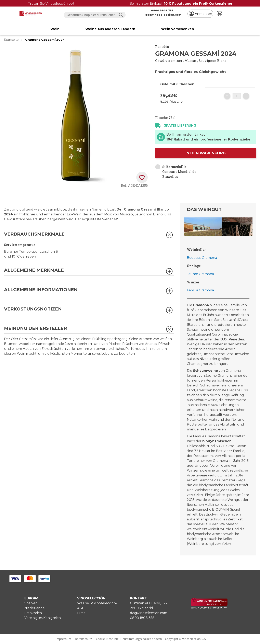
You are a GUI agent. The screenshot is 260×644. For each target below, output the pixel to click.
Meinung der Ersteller (35, 329)
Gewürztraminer (169, 61)
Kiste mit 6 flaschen (177, 84)
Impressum (63, 639)
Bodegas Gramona (202, 258)
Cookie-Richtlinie (107, 639)
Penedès (162, 47)
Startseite (12, 40)
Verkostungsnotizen (33, 309)
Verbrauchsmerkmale (34, 234)
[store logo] (31, 13)
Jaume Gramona (200, 274)
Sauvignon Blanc (213, 61)
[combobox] (95, 15)
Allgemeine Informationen (41, 290)
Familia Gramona (200, 290)
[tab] (180, 84)
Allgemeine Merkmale (34, 270)
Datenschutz (83, 639)
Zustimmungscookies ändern (142, 639)
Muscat (190, 61)
